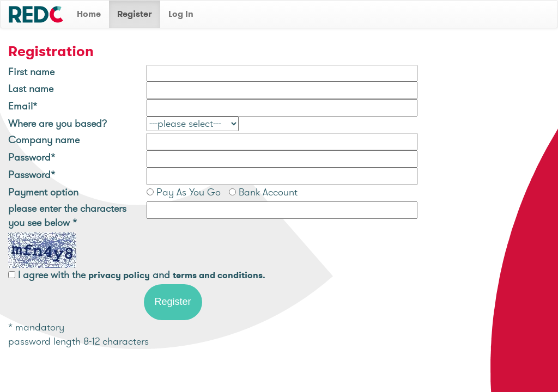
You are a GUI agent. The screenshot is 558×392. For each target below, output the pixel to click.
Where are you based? (57, 123)
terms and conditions (218, 275)
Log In (181, 14)
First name (31, 72)
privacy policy (119, 275)
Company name (44, 140)
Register (135, 14)
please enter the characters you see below (67, 215)
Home (89, 14)
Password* (32, 157)
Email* (23, 106)
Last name (31, 88)
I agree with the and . (141, 275)
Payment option (43, 192)
